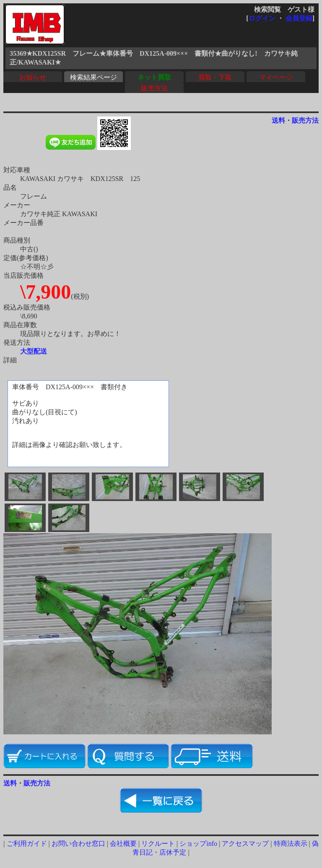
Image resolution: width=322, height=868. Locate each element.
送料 (278, 120)
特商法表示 (291, 843)
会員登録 (299, 18)
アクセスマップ (245, 843)
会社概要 (123, 843)
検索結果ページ (93, 77)
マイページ (276, 77)
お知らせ (33, 77)
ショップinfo (198, 843)
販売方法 (154, 88)
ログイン (262, 18)
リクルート (158, 843)
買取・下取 (215, 77)
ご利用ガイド (27, 843)
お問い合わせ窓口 (78, 843)
